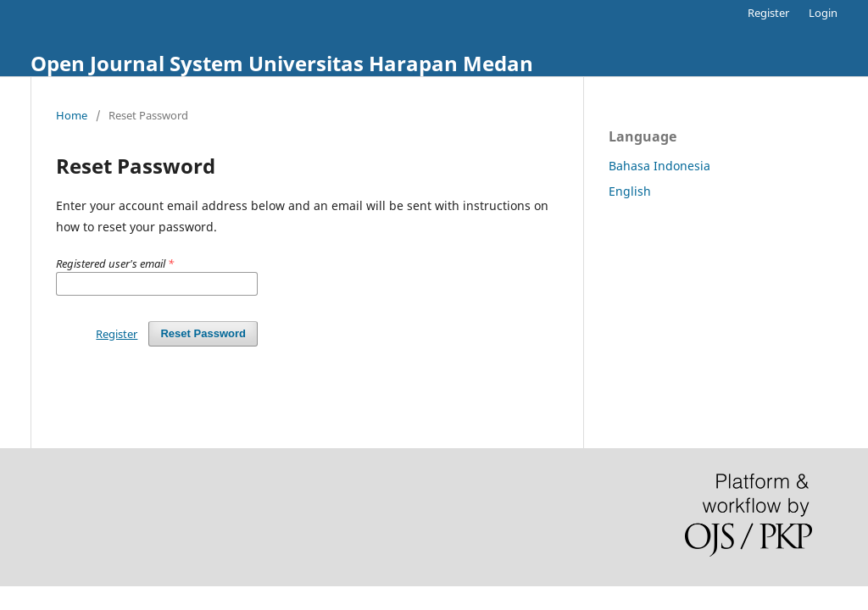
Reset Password (203, 333)
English (630, 191)
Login (823, 13)
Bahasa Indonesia (659, 166)
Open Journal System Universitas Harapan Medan (282, 63)
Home (72, 115)
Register (768, 13)
